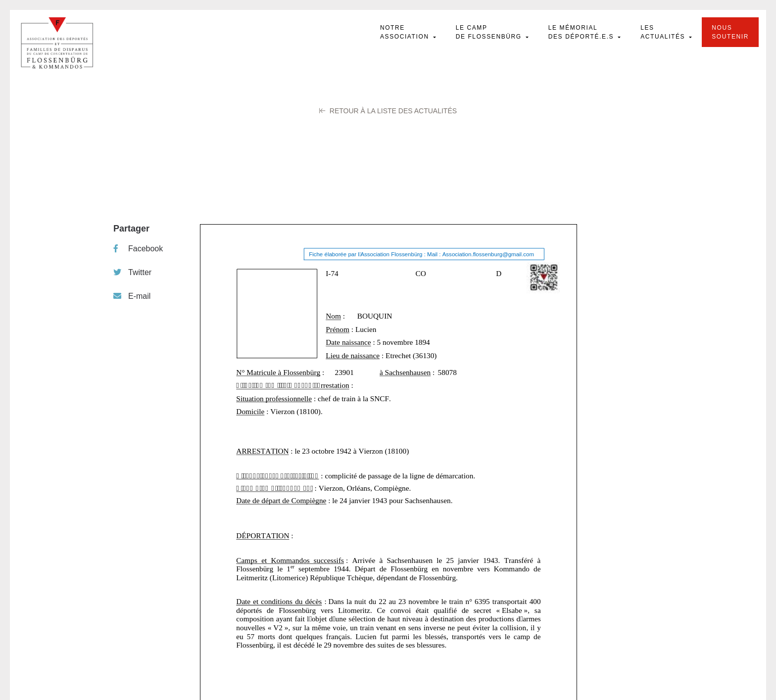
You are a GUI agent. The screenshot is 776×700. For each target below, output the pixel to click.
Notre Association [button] (406, 32)
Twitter (132, 272)
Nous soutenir (730, 32)
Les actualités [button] (664, 32)
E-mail (132, 296)
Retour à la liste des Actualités (388, 111)
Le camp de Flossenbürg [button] (490, 32)
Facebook (138, 249)
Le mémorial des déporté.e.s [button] (582, 32)
